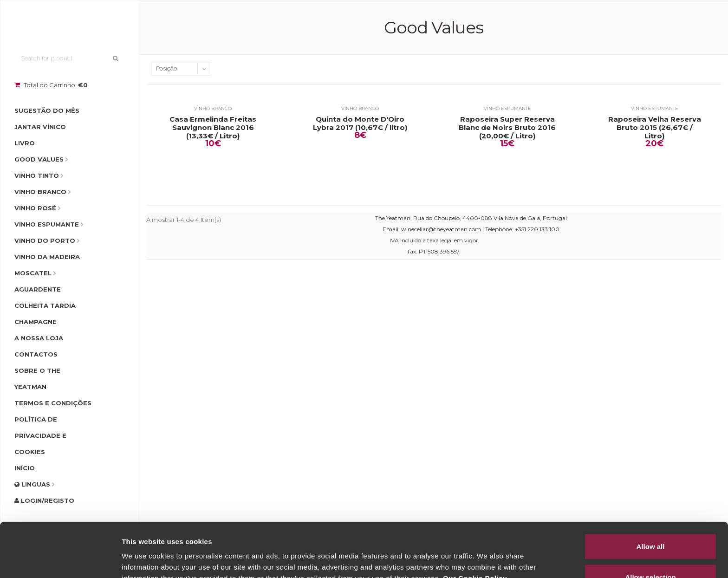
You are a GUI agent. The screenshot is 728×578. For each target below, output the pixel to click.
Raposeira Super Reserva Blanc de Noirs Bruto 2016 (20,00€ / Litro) (507, 128)
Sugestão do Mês (47, 110)
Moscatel (33, 273)
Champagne (36, 322)
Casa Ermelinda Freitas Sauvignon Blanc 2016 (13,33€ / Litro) (213, 128)
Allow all (651, 492)
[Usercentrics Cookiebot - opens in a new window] (60, 560)
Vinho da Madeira (47, 257)
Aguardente (38, 289)
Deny (651, 553)
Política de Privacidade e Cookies (40, 435)
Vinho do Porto (45, 240)
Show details (487, 554)
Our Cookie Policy (475, 524)
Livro (25, 143)
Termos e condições (53, 403)
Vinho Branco (40, 192)
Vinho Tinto (37, 175)
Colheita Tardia (45, 305)
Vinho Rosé (35, 208)
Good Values (39, 159)
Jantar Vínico (40, 127)
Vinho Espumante (47, 224)
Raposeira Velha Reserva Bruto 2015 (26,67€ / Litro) (655, 128)
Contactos (36, 354)
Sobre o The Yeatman (37, 379)
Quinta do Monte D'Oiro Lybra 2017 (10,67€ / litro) (360, 123)
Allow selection (650, 523)
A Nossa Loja (39, 338)
